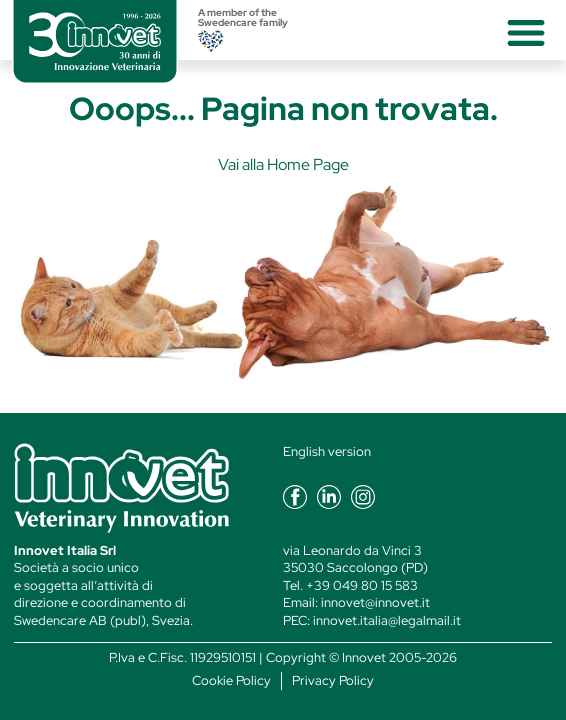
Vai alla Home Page (283, 164)
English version (327, 451)
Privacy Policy (333, 680)
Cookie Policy (231, 680)
